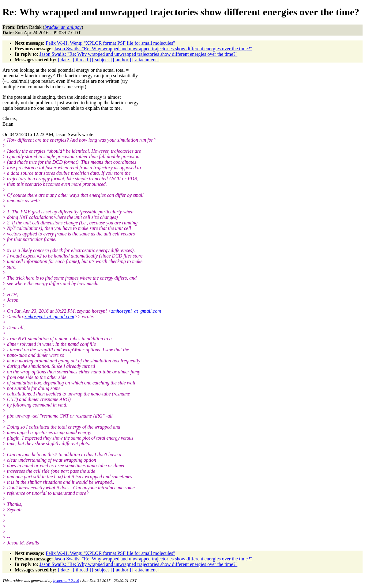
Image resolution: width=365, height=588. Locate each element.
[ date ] (65, 60)
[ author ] (122, 60)
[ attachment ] (146, 60)
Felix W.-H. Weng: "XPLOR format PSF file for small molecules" (110, 43)
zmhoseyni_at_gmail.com (136, 311)
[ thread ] (82, 60)
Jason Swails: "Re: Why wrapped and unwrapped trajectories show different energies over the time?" (153, 49)
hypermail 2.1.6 (66, 580)
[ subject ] (102, 60)
